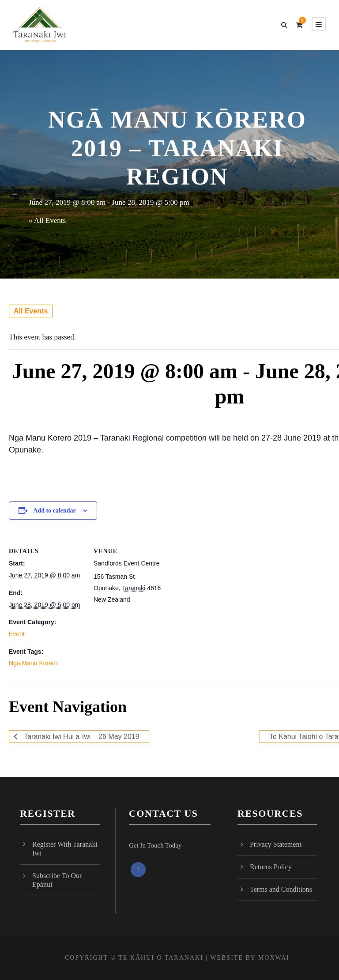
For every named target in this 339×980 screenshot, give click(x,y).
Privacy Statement (276, 844)
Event (17, 634)
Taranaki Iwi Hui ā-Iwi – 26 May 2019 (81, 737)
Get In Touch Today (155, 845)
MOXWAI (274, 958)
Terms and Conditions (281, 889)
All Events (31, 311)
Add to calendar (54, 511)
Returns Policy (271, 867)
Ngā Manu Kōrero (33, 663)
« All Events (47, 220)
